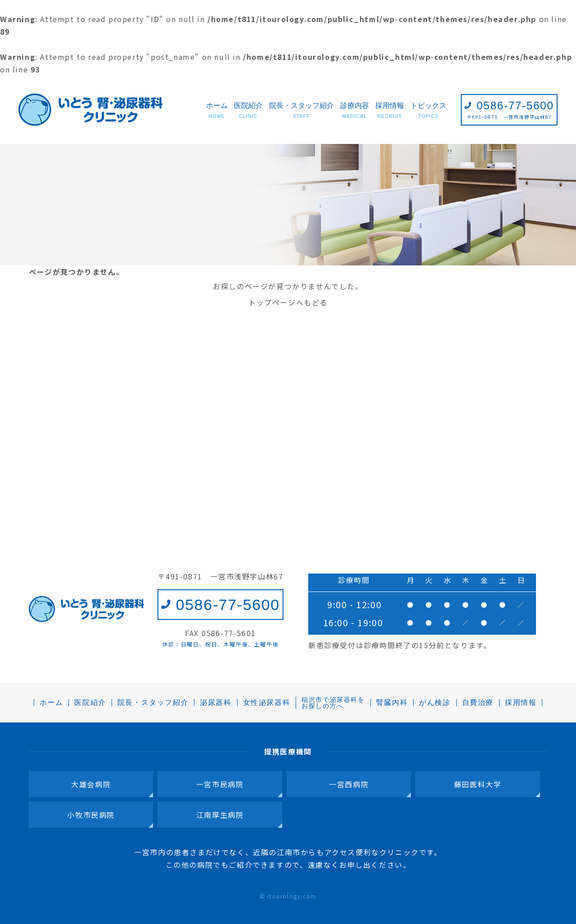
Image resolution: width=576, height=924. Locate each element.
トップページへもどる (288, 302)
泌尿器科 (216, 703)
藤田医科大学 (478, 784)
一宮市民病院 (220, 784)
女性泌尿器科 (267, 703)
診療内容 (355, 111)
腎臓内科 (392, 703)
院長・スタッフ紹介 (301, 111)
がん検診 (435, 703)
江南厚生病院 (220, 815)
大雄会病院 (91, 784)
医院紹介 (248, 111)
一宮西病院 (349, 784)
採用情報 (390, 111)
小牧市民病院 (91, 815)
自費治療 (478, 703)
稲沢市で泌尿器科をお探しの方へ (333, 703)
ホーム (217, 111)
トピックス (428, 111)
